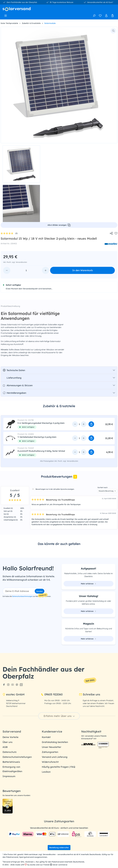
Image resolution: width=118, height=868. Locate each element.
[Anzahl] (26, 270)
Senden (40, 591)
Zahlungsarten (50, 752)
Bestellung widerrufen (59, 848)
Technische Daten (14, 370)
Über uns (8, 742)
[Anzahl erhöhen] (46, 270)
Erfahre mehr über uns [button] (60, 716)
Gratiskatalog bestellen (55, 742)
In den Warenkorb (83, 270)
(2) (9, 233)
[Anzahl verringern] (7, 270)
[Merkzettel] (100, 16)
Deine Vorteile (10, 737)
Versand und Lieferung (55, 757)
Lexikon (46, 772)
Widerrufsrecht (50, 762)
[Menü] (6, 15)
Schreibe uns (90, 694)
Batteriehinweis (11, 762)
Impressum (9, 776)
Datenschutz (10, 752)
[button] (91, 424)
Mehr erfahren (88, 584)
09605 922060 (52, 694)
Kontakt (46, 737)
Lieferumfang (12, 378)
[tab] (59, 408)
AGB (5, 747)
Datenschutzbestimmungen (22, 596)
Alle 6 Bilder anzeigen (59, 225)
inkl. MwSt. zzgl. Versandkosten (15, 262)
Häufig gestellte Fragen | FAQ (58, 767)
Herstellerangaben (14, 393)
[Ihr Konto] (106, 16)
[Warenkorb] (112, 16)
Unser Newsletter (51, 747)
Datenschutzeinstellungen (17, 757)
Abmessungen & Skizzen (18, 385)
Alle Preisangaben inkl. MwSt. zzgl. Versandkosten (59, 461)
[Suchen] (94, 16)
